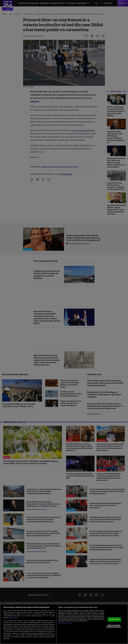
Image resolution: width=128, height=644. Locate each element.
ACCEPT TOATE (114, 619)
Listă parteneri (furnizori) (65, 623)
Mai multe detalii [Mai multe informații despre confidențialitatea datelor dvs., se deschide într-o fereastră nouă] (14, 618)
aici (4, 631)
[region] (64, 624)
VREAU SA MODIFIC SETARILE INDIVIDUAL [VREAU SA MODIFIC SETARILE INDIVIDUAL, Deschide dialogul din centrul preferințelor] (114, 626)
